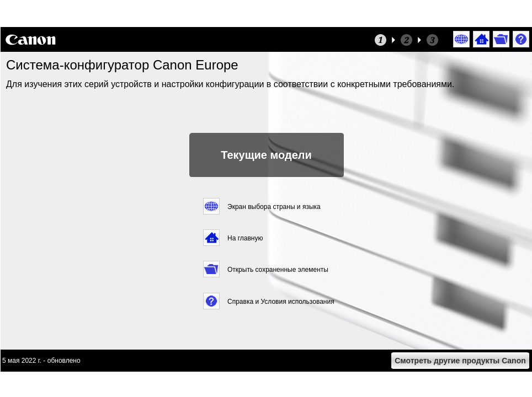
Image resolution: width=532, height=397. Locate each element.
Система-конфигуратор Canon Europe (122, 65)
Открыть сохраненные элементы (278, 270)
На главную (245, 238)
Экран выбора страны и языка (274, 207)
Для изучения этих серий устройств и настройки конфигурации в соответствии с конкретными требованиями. (232, 84)
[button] (462, 40)
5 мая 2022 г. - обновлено (41, 361)
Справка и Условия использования (281, 302)
